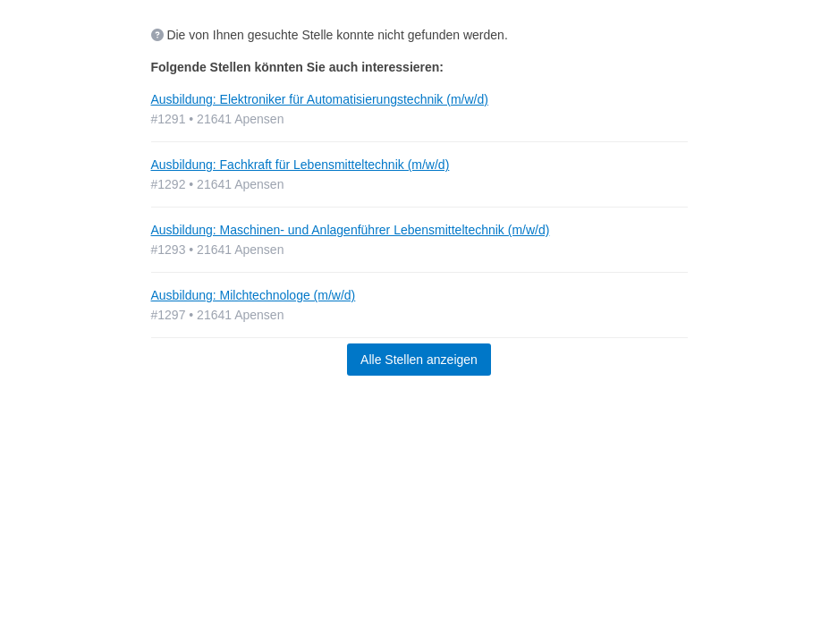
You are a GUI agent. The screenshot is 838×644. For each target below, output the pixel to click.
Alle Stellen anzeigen (419, 360)
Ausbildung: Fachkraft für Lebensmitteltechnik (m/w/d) (300, 165)
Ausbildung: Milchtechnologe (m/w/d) (254, 295)
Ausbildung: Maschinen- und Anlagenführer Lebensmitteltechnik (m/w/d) (351, 230)
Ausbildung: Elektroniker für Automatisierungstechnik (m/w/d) (320, 99)
